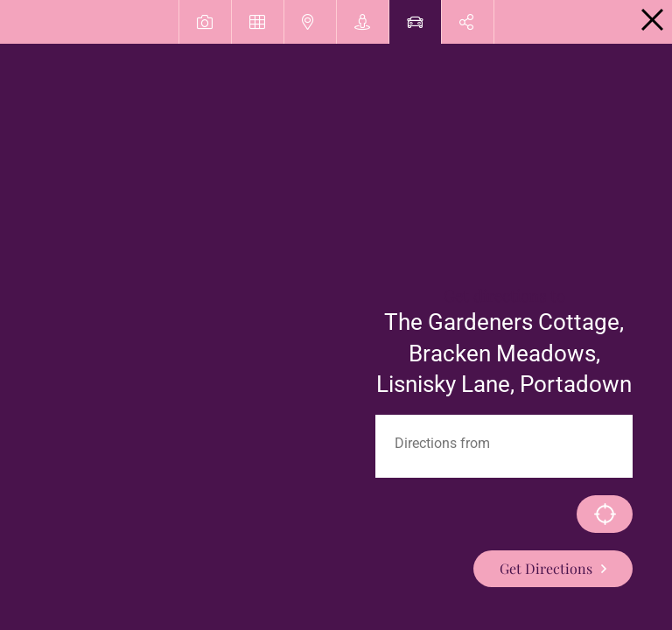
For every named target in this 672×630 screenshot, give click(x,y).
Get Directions (546, 568)
